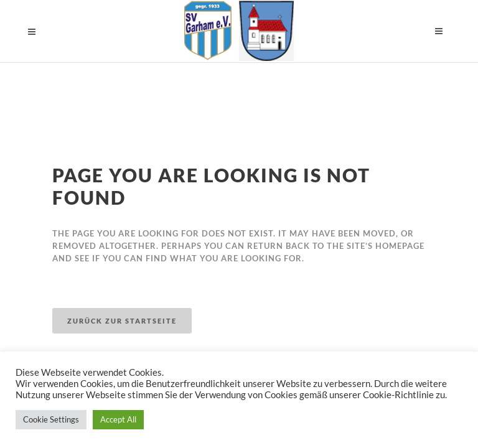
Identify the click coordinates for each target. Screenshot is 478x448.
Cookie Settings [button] (51, 419)
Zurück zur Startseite (122, 321)
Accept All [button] (118, 419)
